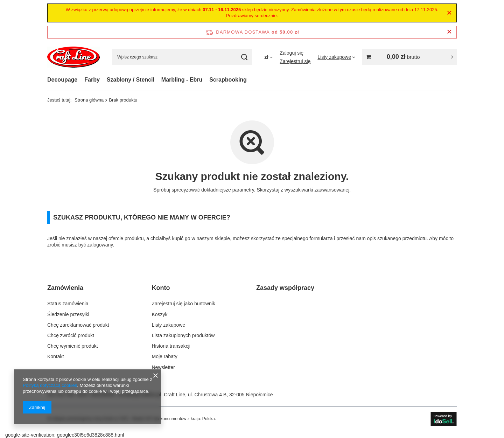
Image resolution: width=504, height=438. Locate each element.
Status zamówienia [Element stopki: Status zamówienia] (68, 304)
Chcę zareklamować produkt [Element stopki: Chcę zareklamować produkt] (78, 325)
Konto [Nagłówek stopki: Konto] (161, 288)
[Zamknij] (449, 13)
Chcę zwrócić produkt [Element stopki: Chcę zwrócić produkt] (71, 335)
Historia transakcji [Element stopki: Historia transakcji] (171, 346)
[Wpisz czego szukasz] (182, 57)
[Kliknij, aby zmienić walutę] (268, 57)
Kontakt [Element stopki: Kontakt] (55, 356)
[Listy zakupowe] (336, 57)
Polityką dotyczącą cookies (50, 385)
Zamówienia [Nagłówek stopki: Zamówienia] (65, 288)
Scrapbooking (228, 80)
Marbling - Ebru (182, 80)
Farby (92, 80)
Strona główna (89, 100)
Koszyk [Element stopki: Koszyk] (160, 314)
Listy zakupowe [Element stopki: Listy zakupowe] (169, 325)
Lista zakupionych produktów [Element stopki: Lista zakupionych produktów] (183, 335)
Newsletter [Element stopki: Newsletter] (163, 367)
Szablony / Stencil (131, 80)
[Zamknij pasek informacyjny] (449, 32)
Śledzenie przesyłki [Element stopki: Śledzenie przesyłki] (68, 314)
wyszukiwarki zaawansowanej (317, 190)
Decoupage (62, 80)
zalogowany (100, 245)
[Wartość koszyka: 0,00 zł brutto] (409, 57)
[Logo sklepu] (73, 57)
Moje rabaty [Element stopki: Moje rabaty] (165, 356)
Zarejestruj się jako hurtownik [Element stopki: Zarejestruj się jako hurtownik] (184, 304)
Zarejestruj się (295, 61)
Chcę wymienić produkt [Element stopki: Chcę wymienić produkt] (73, 346)
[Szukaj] (244, 57)
